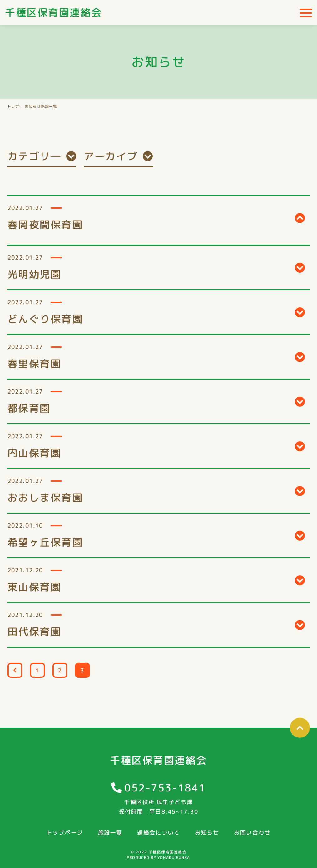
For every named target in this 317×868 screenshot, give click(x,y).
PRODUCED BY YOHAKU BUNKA (158, 858)
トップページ (65, 833)
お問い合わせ (252, 833)
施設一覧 (110, 833)
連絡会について (158, 833)
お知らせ (33, 106)
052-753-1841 (165, 788)
